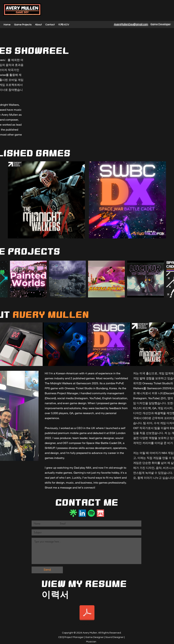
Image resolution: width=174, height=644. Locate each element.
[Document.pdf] (87, 615)
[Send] (47, 570)
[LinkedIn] (82, 513)
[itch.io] (100, 513)
